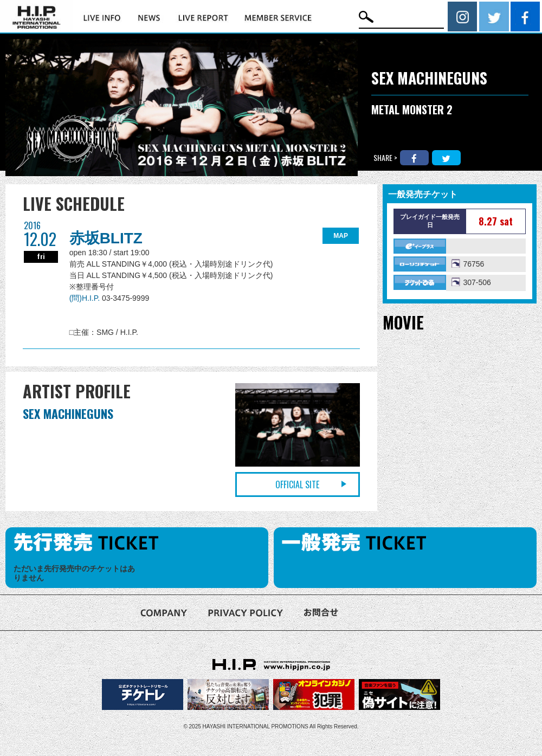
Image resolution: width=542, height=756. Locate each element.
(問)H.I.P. (86, 298)
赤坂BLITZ (106, 238)
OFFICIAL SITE (297, 484)
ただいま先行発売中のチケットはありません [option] (74, 573)
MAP (341, 236)
